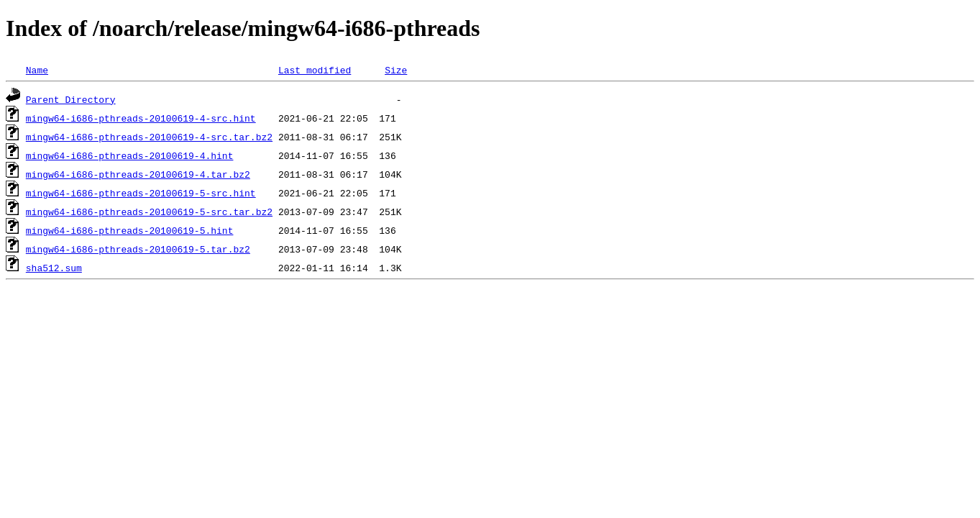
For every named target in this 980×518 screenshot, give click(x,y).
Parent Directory (71, 99)
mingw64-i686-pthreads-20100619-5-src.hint (141, 193)
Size (396, 70)
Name (37, 70)
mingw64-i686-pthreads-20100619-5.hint (130, 230)
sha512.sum (54, 268)
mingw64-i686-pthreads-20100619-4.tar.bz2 (138, 174)
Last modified (315, 70)
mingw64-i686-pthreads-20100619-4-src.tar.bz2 (149, 137)
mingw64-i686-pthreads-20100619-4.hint (130, 155)
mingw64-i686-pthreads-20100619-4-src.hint (141, 118)
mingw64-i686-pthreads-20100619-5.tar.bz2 (138, 249)
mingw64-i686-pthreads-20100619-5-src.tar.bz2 (149, 212)
